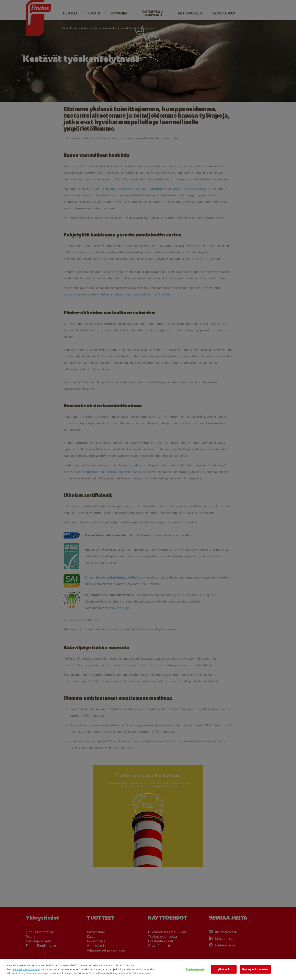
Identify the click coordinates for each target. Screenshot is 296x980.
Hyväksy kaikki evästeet (255, 969)
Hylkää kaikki (224, 969)
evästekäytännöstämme (26, 969)
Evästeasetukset (195, 969)
